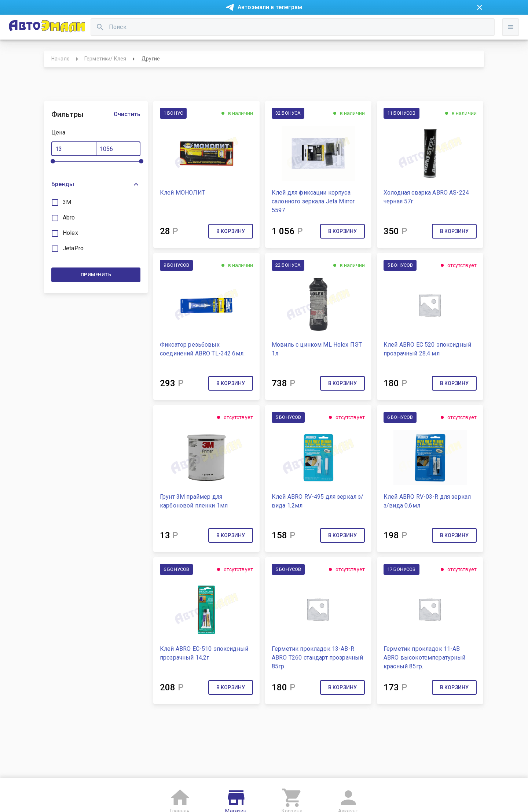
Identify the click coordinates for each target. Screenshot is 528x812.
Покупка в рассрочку (120, 25)
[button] (96, 211)
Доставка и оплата (310, 25)
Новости (73, 25)
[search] (213, 50)
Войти (472, 57)
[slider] (53, 188)
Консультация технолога (375, 25)
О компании (171, 25)
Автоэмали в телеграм (270, 7)
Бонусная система (253, 25)
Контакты (208, 25)
